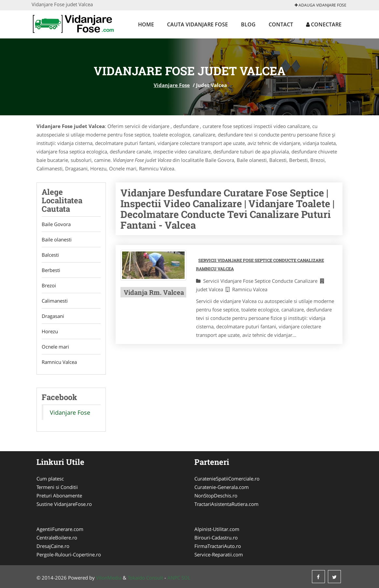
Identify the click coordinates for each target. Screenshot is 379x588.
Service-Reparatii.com (219, 554)
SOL (186, 578)
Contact (281, 24)
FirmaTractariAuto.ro (218, 546)
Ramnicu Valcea (59, 362)
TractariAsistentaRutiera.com (226, 504)
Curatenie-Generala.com (222, 487)
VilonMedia (109, 578)
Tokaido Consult (145, 578)
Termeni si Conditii (57, 487)
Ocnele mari (55, 347)
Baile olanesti (57, 239)
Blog (248, 24)
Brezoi (49, 285)
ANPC (174, 578)
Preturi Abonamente (59, 495)
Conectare (324, 24)
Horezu (50, 331)
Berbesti (51, 270)
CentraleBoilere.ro (57, 538)
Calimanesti (55, 301)
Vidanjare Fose (172, 85)
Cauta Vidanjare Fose (197, 24)
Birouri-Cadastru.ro (216, 538)
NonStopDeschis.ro (216, 495)
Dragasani (53, 316)
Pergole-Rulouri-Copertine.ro (69, 554)
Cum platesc (50, 479)
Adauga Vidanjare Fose (321, 5)
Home (146, 24)
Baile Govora (56, 224)
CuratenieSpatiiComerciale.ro (227, 479)
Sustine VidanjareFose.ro (64, 504)
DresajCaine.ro (53, 546)
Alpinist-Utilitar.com (217, 529)
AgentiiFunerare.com (60, 529)
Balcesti (50, 255)
